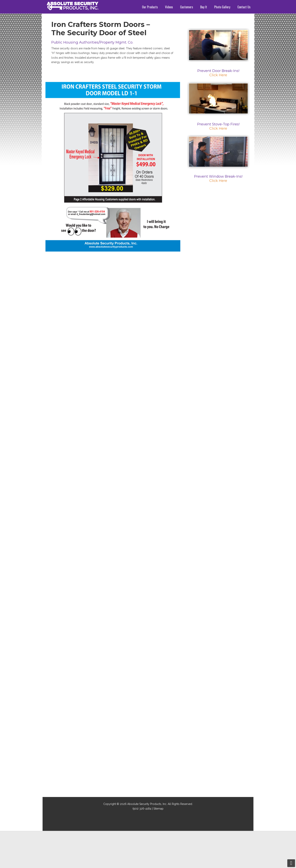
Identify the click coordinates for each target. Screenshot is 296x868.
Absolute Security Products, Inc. (147, 804)
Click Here (218, 75)
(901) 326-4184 (142, 809)
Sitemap (158, 809)
